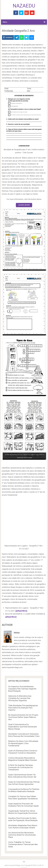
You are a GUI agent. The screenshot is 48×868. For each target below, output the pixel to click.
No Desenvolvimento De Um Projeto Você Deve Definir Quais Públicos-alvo (23, 717)
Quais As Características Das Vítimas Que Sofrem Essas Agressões (24, 783)
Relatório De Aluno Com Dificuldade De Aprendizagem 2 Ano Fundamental (23, 743)
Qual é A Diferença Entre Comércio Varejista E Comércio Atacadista (23, 752)
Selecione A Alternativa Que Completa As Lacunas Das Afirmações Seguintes (20, 698)
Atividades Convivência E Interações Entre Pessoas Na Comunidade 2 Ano (24, 735)
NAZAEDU (24, 6)
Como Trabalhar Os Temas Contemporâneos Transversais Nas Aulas (23, 844)
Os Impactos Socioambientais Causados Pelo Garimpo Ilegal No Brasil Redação (22, 689)
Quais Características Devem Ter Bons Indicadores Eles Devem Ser (22, 776)
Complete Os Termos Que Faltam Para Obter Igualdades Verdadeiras (23, 797)
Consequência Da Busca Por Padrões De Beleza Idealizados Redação (24, 790)
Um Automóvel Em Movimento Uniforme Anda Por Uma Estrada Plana (22, 835)
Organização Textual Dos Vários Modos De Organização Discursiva (23, 812)
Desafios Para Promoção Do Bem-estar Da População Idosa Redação (23, 819)
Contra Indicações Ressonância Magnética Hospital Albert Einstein (23, 759)
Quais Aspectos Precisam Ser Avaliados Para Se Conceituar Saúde (23, 805)
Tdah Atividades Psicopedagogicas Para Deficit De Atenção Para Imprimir (23, 708)
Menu (5, 22)
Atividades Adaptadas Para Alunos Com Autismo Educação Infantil (23, 826)
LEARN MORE (24, 205)
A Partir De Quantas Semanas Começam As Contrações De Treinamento (21, 767)
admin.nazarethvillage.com (14, 865)
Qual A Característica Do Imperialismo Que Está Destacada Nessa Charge (22, 727)
